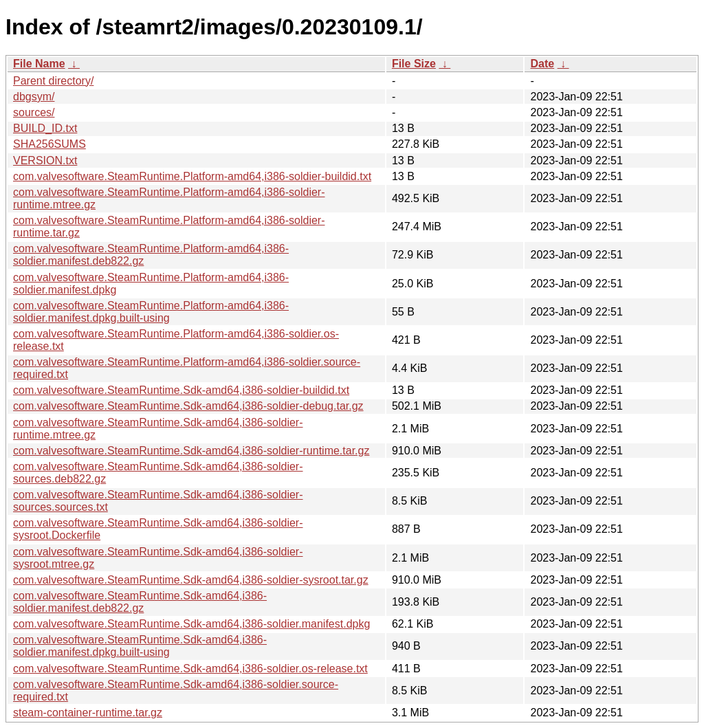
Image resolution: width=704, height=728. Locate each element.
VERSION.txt (45, 161)
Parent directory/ (53, 81)
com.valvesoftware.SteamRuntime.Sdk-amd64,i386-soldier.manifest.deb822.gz (140, 602)
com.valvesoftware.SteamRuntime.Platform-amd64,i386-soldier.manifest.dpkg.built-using (151, 312)
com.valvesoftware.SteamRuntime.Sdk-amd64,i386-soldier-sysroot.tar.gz (191, 580)
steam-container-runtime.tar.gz (88, 713)
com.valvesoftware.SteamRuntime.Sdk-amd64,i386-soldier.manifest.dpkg (191, 624)
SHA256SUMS (49, 144)
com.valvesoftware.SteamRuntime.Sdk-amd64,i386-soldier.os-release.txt (190, 669)
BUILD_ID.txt (45, 128)
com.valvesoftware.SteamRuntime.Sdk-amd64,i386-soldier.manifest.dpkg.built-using (140, 646)
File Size (414, 64)
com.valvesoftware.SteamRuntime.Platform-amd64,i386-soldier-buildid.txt (192, 176)
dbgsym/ (34, 97)
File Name (39, 64)
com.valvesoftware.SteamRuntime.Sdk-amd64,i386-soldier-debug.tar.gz (188, 406)
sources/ (34, 112)
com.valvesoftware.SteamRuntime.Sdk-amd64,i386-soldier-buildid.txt (181, 390)
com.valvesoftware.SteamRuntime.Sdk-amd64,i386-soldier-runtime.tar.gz (191, 451)
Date (542, 64)
